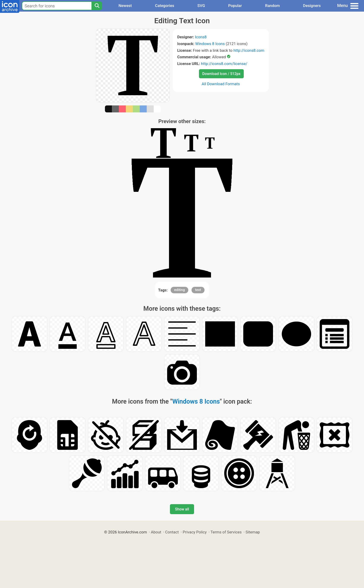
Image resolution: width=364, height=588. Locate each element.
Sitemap (253, 532)
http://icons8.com (249, 50)
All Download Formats (221, 84)
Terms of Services (226, 532)
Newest (125, 6)
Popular (235, 6)
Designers (312, 6)
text (198, 290)
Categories (165, 6)
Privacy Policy (195, 532)
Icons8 (201, 37)
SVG (201, 6)
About (156, 532)
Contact (172, 532)
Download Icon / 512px (221, 74)
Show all (182, 509)
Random (272, 6)
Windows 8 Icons (210, 44)
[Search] (97, 6)
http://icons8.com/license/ (224, 64)
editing (179, 290)
